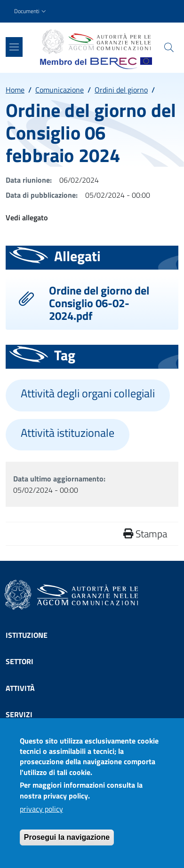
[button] (31, 12)
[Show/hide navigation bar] (14, 47)
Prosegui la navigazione (67, 845)
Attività (20, 688)
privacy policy (41, 817)
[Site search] (169, 47)
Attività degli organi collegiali (88, 393)
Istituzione (27, 635)
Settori (20, 661)
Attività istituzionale (68, 433)
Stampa (145, 534)
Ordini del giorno (121, 90)
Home (15, 90)
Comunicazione (60, 90)
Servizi (19, 714)
